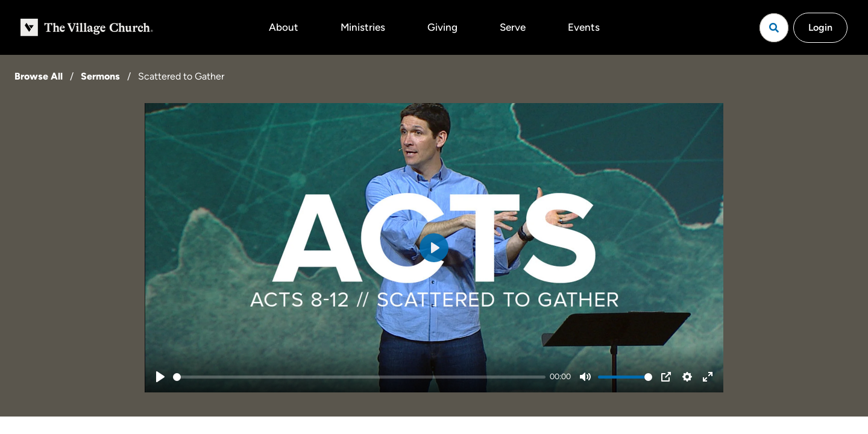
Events (584, 27)
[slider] (359, 377)
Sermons (100, 76)
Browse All (39, 76)
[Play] (160, 377)
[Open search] (774, 28)
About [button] (284, 27)
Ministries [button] (363, 27)
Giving (442, 27)
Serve (513, 27)
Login (820, 27)
